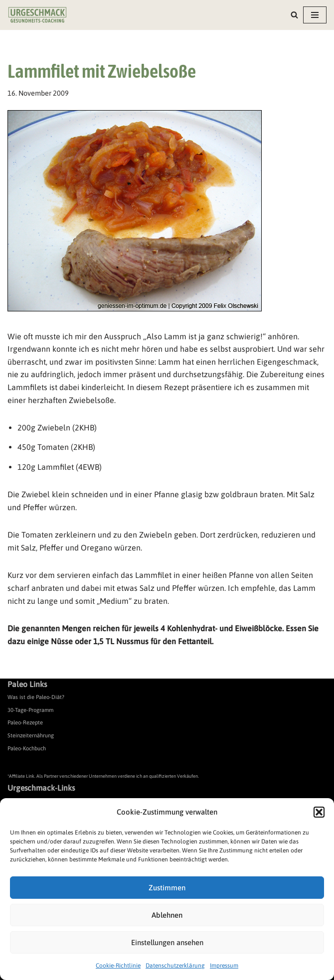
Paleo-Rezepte (25, 722)
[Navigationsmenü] (315, 15)
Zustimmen (167, 888)
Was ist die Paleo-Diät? (36, 697)
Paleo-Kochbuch (27, 748)
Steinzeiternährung (31, 735)
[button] (319, 812)
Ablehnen (167, 915)
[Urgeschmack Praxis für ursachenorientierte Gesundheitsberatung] (37, 15)
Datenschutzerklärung (175, 966)
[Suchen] (294, 15)
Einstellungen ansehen (167, 942)
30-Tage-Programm (30, 710)
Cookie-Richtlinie (118, 966)
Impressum (224, 966)
